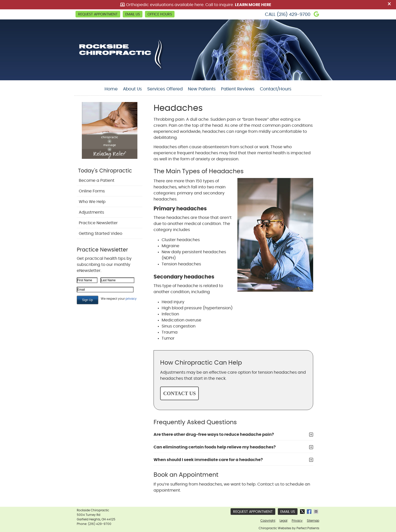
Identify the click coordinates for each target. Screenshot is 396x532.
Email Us (133, 14)
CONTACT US (179, 393)
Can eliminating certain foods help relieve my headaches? (215, 447)
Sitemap (313, 521)
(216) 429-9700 (294, 15)
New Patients (202, 89)
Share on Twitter (303, 512)
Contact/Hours (276, 89)
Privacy (297, 521)
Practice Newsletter (98, 223)
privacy (131, 299)
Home (111, 89)
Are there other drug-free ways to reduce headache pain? (214, 435)
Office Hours (160, 14)
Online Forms (92, 191)
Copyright (268, 521)
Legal (283, 521)
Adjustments (91, 212)
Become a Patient (97, 181)
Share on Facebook (310, 512)
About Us (132, 89)
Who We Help (92, 202)
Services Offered (165, 89)
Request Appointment (98, 14)
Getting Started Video (101, 234)
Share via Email (316, 512)
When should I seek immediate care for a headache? (208, 460)
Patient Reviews (238, 89)
